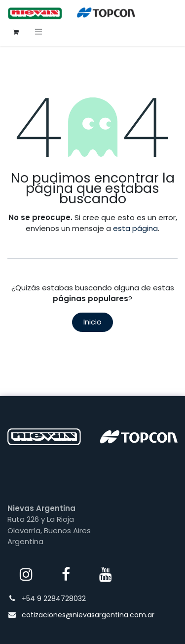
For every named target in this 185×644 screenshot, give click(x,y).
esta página (135, 228)
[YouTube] (106, 574)
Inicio (92, 322)
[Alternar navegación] (38, 31)
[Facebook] (66, 574)
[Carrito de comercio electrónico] (16, 31)
